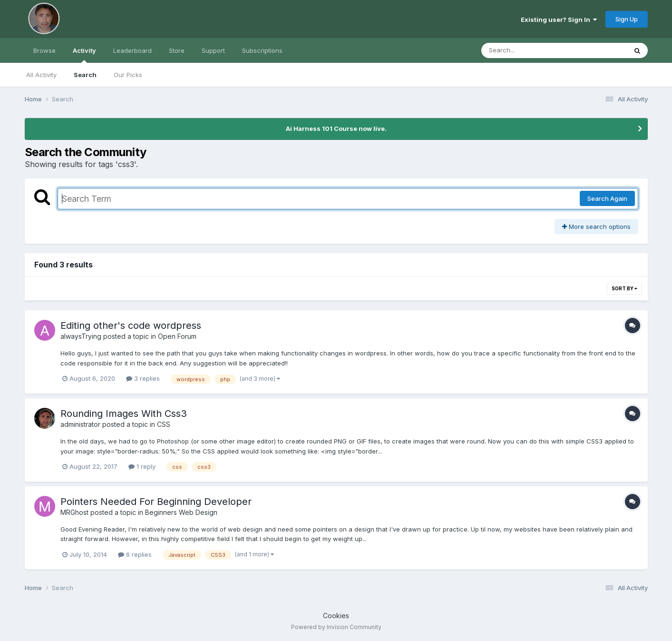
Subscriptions (262, 50)
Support (213, 50)
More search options (596, 227)
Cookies (336, 616)
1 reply (142, 466)
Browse (44, 50)
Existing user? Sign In (559, 20)
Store (177, 50)
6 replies (135, 554)
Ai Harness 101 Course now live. (336, 128)
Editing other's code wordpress (131, 325)
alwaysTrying (81, 336)
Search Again (607, 198)
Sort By (624, 288)
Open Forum (177, 336)
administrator (80, 424)
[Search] (528, 50)
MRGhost (74, 512)
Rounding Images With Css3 (124, 414)
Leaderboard (132, 50)
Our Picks (128, 75)
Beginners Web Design (181, 512)
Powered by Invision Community (336, 627)
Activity (84, 55)
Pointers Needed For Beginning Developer (156, 502)
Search (85, 75)
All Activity (41, 75)
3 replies (143, 378)
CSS (164, 424)
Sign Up (627, 19)
